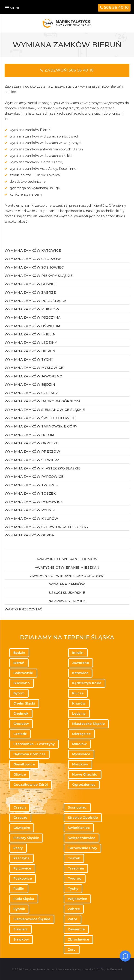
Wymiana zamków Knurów (31, 519)
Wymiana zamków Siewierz (32, 460)
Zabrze (74, 909)
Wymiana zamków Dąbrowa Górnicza (43, 401)
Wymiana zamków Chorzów (33, 259)
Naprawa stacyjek (67, 601)
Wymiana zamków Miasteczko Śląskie (43, 468)
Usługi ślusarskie (67, 593)
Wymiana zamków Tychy (29, 359)
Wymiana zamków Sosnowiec (34, 267)
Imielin (78, 653)
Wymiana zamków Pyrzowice (34, 477)
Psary (18, 848)
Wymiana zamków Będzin (30, 385)
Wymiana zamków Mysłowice (34, 368)
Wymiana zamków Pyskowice (34, 502)
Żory (72, 950)
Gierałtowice (24, 764)
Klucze (78, 693)
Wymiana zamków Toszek (30, 493)
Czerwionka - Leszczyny (34, 744)
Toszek (74, 858)
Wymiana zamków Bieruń (30, 351)
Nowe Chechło (85, 774)
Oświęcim (22, 828)
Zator (73, 919)
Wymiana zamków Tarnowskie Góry (41, 426)
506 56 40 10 (114, 7)
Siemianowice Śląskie (32, 919)
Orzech (20, 807)
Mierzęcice (81, 734)
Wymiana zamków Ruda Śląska (35, 301)
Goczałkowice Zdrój (31, 785)
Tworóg (75, 878)
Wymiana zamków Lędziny (31, 343)
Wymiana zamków (67, 584)
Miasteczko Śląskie (88, 724)
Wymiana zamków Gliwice (31, 284)
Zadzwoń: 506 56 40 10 (67, 70)
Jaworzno (81, 663)
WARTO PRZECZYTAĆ (23, 609)
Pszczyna (21, 858)
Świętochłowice (82, 838)
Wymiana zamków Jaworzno (33, 376)
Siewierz (21, 929)
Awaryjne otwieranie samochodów (67, 576)
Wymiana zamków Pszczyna (33, 317)
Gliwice (20, 774)
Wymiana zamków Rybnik (30, 510)
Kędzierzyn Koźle (87, 683)
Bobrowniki (23, 673)
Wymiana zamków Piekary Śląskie (39, 276)
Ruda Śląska (24, 899)
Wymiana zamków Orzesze (31, 443)
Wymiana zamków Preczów (32, 451)
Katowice (80, 673)
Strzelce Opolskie (83, 818)
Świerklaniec (79, 828)
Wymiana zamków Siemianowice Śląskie (45, 410)
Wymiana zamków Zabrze (30, 293)
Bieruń (19, 663)
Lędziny (79, 714)
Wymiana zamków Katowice (33, 251)
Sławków (21, 939)
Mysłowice (81, 754)
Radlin (19, 889)
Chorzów (21, 724)
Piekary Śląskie (26, 838)
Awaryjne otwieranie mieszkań (67, 568)
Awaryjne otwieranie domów (67, 559)
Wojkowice (77, 899)
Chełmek (21, 714)
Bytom (19, 693)
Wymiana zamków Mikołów (32, 309)
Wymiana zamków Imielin (30, 334)
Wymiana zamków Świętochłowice (40, 418)
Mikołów (79, 744)
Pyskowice (23, 878)
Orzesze (20, 818)
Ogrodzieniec (84, 785)
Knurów (79, 703)
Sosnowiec (77, 807)
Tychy (73, 889)
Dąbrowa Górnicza (29, 754)
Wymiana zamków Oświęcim (32, 326)
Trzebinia (76, 868)
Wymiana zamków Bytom (30, 435)
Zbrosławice (78, 939)
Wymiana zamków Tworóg (31, 485)
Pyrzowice (22, 868)
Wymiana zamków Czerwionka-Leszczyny (47, 527)
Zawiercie (76, 929)
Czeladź (20, 734)
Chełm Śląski (24, 703)
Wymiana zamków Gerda (29, 535)
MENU (13, 8)
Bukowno (22, 683)
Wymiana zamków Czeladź (31, 393)
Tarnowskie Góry (82, 848)
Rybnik (19, 909)
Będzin (19, 653)
